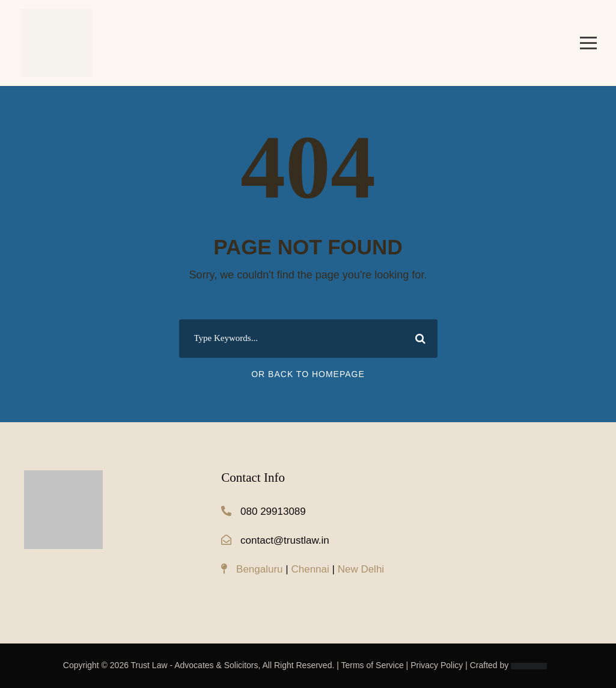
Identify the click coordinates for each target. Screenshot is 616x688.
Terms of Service (372, 665)
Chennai (310, 569)
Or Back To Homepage (308, 374)
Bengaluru (260, 569)
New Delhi (361, 569)
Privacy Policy (437, 665)
